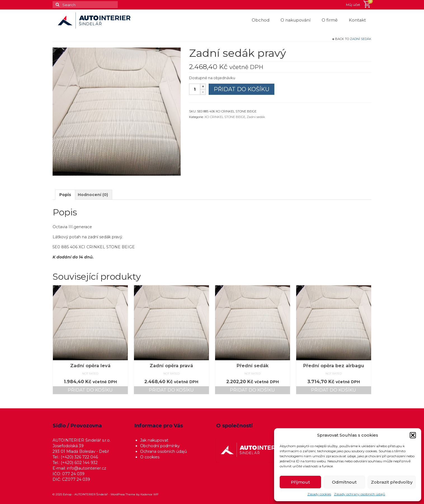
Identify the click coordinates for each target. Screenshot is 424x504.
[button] (413, 435)
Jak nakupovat (154, 440)
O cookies (150, 457)
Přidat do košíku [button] (90, 390)
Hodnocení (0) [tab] (93, 195)
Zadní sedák (361, 39)
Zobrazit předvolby (392, 482)
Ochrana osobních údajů (163, 451)
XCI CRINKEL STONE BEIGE (225, 117)
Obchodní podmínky (160, 446)
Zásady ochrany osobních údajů (360, 494)
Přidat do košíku (242, 89)
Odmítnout (344, 482)
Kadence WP (149, 494)
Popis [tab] (65, 195)
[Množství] (195, 89)
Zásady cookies (319, 494)
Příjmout (300, 482)
